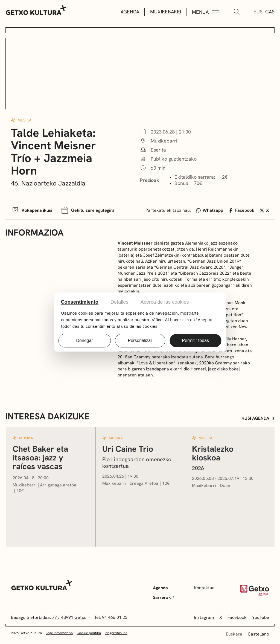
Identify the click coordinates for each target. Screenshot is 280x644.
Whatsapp (210, 210)
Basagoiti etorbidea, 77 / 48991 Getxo (49, 617)
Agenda (130, 12)
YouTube (261, 617)
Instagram (204, 617)
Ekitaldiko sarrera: (195, 177)
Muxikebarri (166, 12)
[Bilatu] (237, 12)
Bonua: (182, 183)
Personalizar (140, 340)
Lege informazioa (59, 633)
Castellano (258, 634)
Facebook (241, 210)
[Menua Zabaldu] (206, 12)
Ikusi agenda (257, 418)
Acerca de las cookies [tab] (165, 302)
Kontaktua (204, 588)
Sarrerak (163, 597)
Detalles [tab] (119, 302)
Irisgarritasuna (116, 633)
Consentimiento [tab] (80, 302)
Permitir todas (195, 340)
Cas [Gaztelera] (270, 12)
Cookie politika (89, 633)
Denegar (85, 340)
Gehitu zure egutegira (87, 210)
